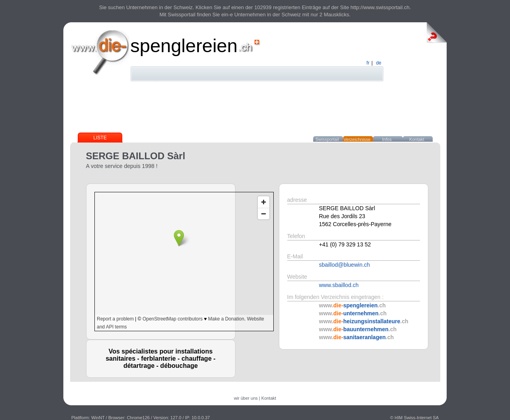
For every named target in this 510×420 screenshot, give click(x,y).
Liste (100, 138)
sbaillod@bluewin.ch (345, 265)
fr (368, 63)
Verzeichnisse (357, 139)
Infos (387, 139)
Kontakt (417, 139)
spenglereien (184, 46)
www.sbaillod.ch (339, 285)
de (379, 63)
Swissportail (327, 139)
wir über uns (246, 398)
